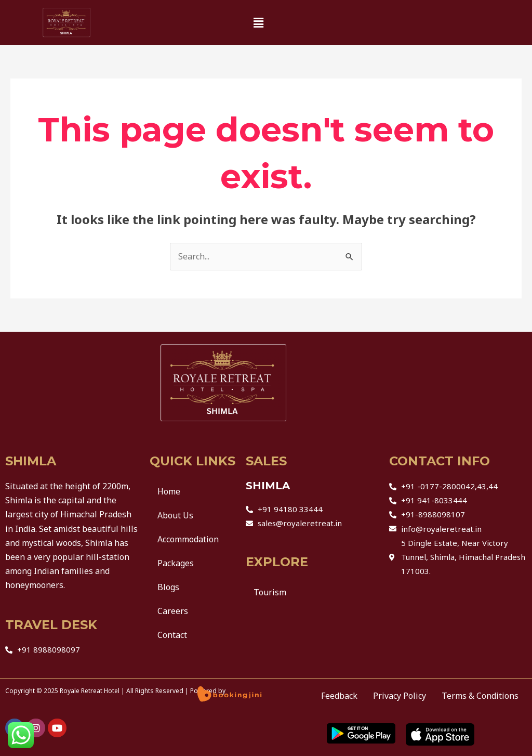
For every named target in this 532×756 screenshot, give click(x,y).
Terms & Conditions (480, 696)
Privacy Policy (400, 696)
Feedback (339, 696)
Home (169, 491)
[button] (258, 23)
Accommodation (188, 539)
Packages (176, 563)
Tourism (270, 592)
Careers (173, 611)
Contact (172, 635)
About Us (175, 515)
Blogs (168, 587)
